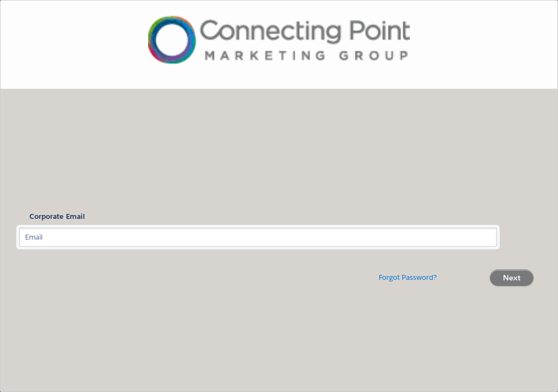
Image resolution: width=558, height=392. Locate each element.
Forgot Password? (408, 277)
